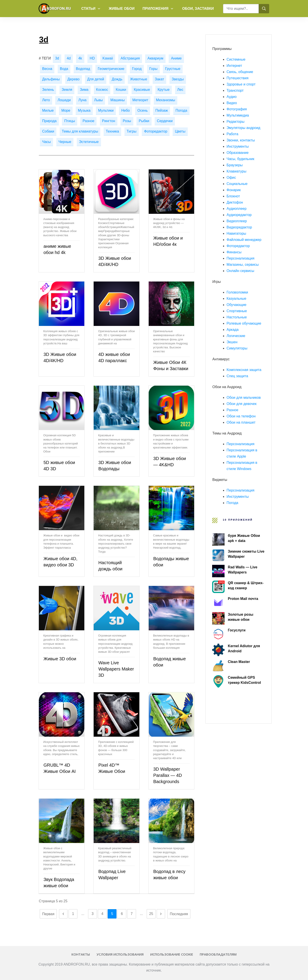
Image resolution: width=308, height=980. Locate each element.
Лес (180, 90)
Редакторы (235, 122)
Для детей (96, 79)
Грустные (173, 69)
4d (69, 58)
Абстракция (130, 58)
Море (66, 110)
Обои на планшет (241, 422)
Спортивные (237, 311)
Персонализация (240, 258)
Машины (117, 100)
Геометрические (111, 69)
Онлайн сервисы (240, 271)
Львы (98, 100)
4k (80, 58)
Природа (49, 121)
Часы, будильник (240, 159)
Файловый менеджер (244, 240)
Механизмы (166, 100)
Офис (231, 178)
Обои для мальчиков (244, 398)
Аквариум (155, 58)
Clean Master (239, 662)
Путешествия (238, 78)
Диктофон (235, 202)
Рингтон (109, 121)
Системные (236, 59)
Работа (232, 134)
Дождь (117, 79)
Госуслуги (237, 630)
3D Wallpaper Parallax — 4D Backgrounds (168, 775)
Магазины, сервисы (243, 265)
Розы (127, 121)
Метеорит (140, 100)
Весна (47, 69)
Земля (67, 90)
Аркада (233, 330)
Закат (160, 79)
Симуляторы (237, 348)
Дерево (74, 79)
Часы (46, 142)
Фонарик (234, 190)
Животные (139, 79)
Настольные (237, 317)
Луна (82, 100)
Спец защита (237, 376)
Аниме (176, 58)
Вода (64, 69)
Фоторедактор (156, 131)
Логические (236, 336)
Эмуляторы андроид (243, 128)
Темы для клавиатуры (80, 131)
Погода (181, 110)
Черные (65, 142)
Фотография (237, 109)
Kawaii (108, 58)
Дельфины (51, 79)
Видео (232, 103)
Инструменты (238, 146)
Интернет (234, 66)
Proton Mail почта (243, 599)
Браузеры (235, 165)
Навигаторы (236, 233)
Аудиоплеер (237, 209)
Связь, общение (240, 72)
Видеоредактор (239, 227)
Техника (112, 131)
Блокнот (233, 196)
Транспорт (235, 90)
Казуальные (236, 299)
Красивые (142, 90)
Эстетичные (89, 142)
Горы (153, 69)
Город (137, 69)
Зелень (48, 90)
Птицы (69, 121)
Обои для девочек (242, 404)
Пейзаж (162, 110)
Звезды (178, 79)
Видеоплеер (237, 221)
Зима (84, 90)
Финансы (234, 252)
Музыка (84, 110)
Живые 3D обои (60, 659)
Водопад (83, 69)
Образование (238, 153)
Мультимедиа (238, 115)
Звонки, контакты (241, 140)
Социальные (237, 184)
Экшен (232, 342)
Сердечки (165, 121)
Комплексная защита (244, 370)
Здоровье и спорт (241, 84)
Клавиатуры (236, 171)
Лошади (64, 100)
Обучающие (237, 305)
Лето (46, 100)
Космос (102, 90)
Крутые (164, 90)
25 (151, 914)
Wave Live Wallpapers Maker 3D (116, 669)
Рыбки (144, 121)
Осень (143, 110)
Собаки (48, 131)
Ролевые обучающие (244, 323)
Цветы (180, 131)
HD (92, 58)
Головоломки (237, 292)
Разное (88, 121)
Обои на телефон (241, 416)
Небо (125, 110)
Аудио (232, 97)
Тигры (132, 131)
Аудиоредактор (239, 215)
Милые (48, 110)
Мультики (106, 110)
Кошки (121, 90)
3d (57, 58)
